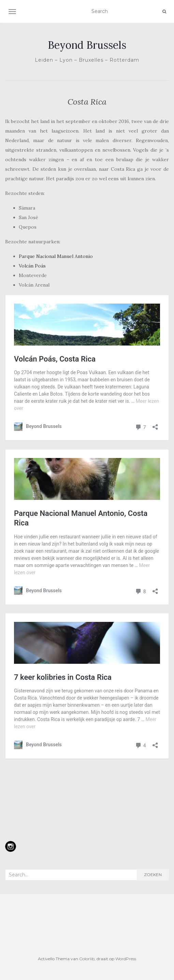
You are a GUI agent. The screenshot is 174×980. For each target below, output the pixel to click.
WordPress (126, 959)
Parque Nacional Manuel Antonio (56, 256)
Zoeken (153, 875)
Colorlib (87, 959)
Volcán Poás (32, 266)
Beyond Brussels (87, 45)
